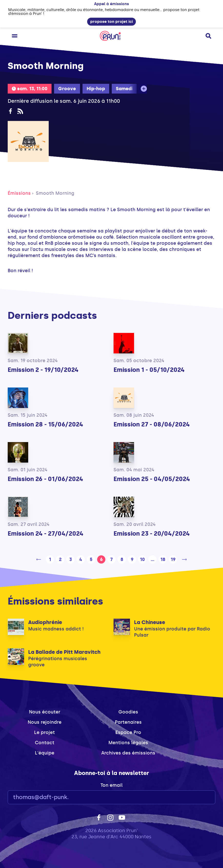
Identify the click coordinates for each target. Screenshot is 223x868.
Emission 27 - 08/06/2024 (152, 424)
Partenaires (128, 722)
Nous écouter (45, 712)
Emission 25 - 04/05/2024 (152, 479)
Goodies (128, 712)
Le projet (44, 732)
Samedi (124, 89)
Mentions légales (128, 743)
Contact (45, 743)
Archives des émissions (128, 753)
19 (173, 559)
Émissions (19, 193)
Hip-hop (96, 89)
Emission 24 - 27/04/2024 (45, 533)
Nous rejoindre (45, 722)
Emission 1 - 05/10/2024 (149, 370)
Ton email (111, 785)
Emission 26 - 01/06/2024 (45, 479)
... (153, 559)
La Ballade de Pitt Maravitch (64, 652)
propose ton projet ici (111, 22)
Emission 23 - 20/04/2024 (152, 533)
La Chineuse (150, 622)
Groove (67, 89)
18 (163, 559)
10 (142, 559)
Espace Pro (128, 732)
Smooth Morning (55, 193)
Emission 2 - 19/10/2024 (43, 370)
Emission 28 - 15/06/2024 (45, 424)
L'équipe (45, 753)
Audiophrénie (45, 622)
